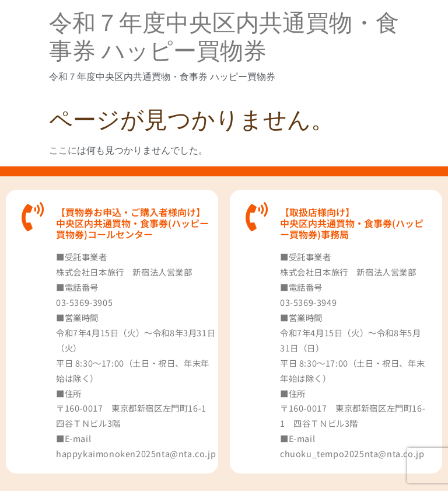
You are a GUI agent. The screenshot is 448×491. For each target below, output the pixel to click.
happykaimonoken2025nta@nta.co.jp (136, 453)
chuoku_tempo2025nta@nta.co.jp (352, 453)
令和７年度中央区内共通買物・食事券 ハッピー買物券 (224, 37)
